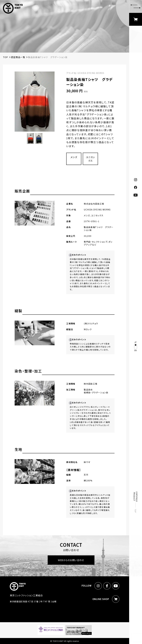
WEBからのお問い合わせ (71, 560)
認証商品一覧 (18, 57)
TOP (136, 511)
